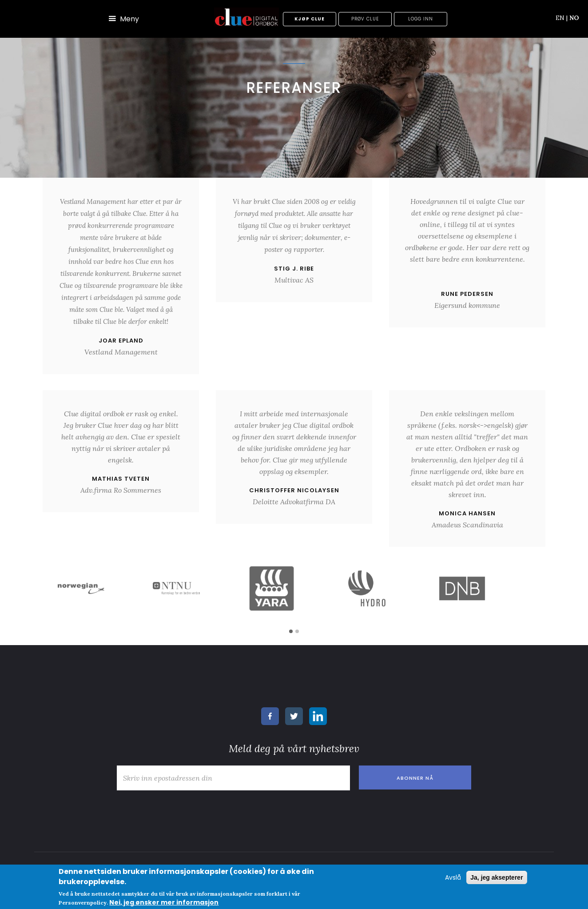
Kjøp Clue (310, 19)
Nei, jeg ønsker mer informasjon (164, 902)
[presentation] (180, 812)
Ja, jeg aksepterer (497, 877)
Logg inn (421, 19)
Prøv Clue (365, 19)
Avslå (453, 877)
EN (562, 18)
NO (574, 18)
